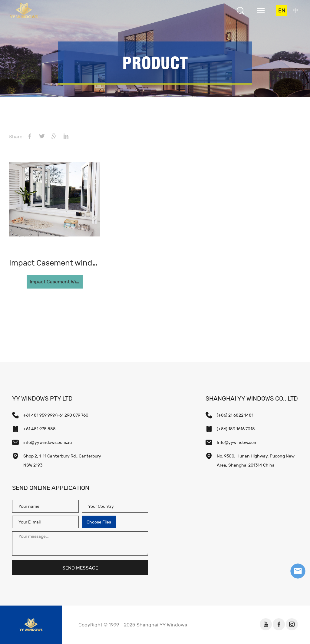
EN (282, 11)
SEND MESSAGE (80, 568)
